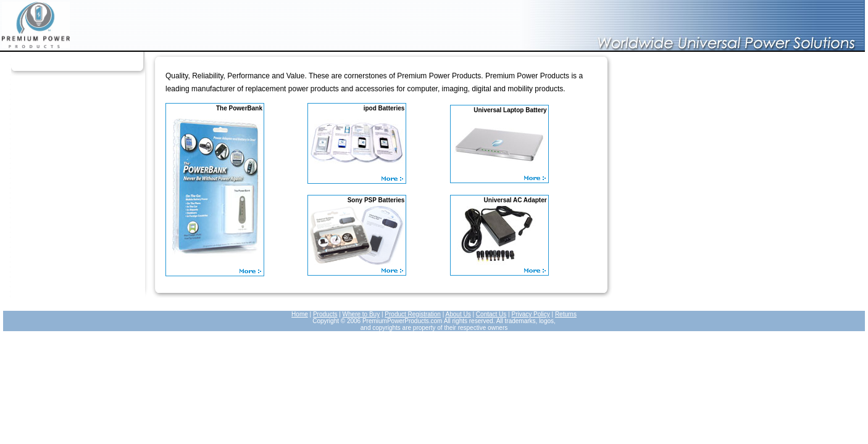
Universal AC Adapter (515, 200)
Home (300, 314)
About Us (458, 314)
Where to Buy (361, 314)
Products (325, 314)
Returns (566, 314)
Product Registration (413, 314)
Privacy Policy (530, 314)
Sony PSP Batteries (376, 200)
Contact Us (491, 314)
